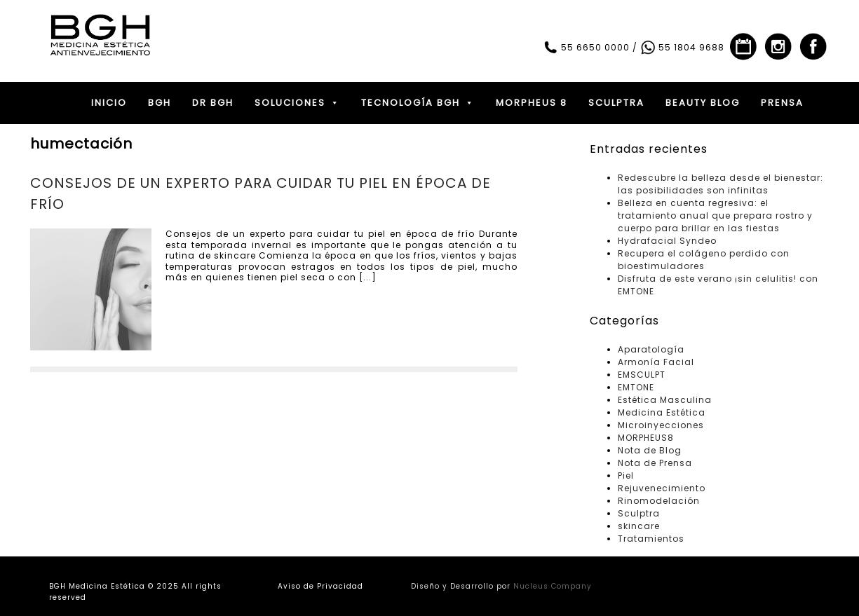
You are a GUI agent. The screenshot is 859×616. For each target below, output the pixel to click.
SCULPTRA (616, 103)
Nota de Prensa (655, 463)
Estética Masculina (665, 400)
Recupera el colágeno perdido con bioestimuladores (704, 260)
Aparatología (651, 349)
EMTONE (636, 387)
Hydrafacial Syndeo (667, 241)
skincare (639, 526)
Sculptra (639, 513)
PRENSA (782, 103)
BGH (160, 103)
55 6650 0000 (586, 47)
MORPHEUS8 (646, 438)
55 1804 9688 (682, 47)
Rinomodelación (659, 501)
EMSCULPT (642, 375)
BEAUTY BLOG (703, 103)
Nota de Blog (650, 450)
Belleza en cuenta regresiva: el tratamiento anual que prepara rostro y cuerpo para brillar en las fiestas (715, 215)
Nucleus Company (553, 586)
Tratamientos (651, 539)
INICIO (109, 103)
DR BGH (213, 103)
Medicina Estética (662, 412)
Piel (626, 475)
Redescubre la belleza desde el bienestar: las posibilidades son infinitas (721, 184)
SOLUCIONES (297, 103)
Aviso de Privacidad (320, 586)
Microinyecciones (661, 425)
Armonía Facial (656, 362)
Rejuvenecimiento (662, 488)
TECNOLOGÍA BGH (418, 103)
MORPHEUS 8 (532, 103)
